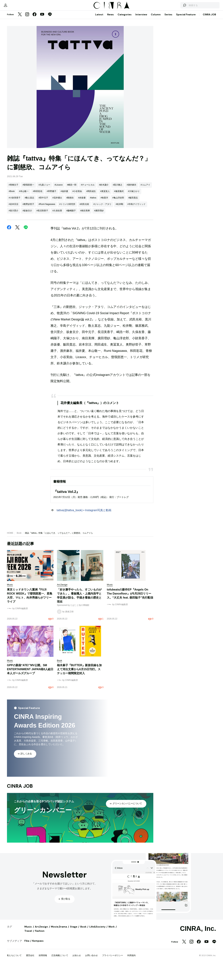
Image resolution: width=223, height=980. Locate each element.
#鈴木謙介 (104, 232)
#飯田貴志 (133, 245)
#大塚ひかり (134, 238)
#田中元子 (43, 245)
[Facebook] (34, 62)
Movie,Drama (59, 974)
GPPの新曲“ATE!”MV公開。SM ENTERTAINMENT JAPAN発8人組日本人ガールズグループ (30, 716)
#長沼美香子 (42, 258)
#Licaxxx (59, 232)
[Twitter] (20, 62)
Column (156, 62)
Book (19, 580)
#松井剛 (119, 251)
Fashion (40, 978)
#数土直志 (30, 245)
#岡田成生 (91, 238)
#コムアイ (145, 232)
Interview (141, 62)
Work (111, 974)
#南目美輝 (85, 258)
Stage (74, 974)
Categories (125, 62)
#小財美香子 (15, 245)
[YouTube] (42, 62)
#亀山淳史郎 (118, 245)
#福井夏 (64, 238)
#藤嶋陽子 (71, 258)
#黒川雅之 (118, 232)
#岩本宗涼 (14, 251)
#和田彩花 (38, 238)
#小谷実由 (77, 238)
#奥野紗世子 (28, 251)
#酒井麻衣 (132, 232)
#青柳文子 (14, 232)
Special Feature (186, 62)
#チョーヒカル (88, 232)
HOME (10, 580)
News (110, 62)
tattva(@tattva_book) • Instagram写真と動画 (84, 557)
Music (28, 974)
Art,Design (41, 974)
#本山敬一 (24, 238)
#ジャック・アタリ (102, 251)
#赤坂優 (82, 245)
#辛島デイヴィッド (137, 251)
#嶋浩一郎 (72, 232)
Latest (99, 62)
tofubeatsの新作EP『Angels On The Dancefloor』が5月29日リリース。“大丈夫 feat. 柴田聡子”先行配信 (130, 641)
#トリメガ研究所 (67, 251)
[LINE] (50, 62)
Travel (28, 978)
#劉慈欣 (70, 245)
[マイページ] (14, 51)
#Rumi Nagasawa (47, 251)
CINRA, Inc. (198, 976)
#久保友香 (57, 258)
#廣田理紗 (99, 258)
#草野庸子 (51, 238)
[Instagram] (27, 62)
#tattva (93, 245)
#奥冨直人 (105, 238)
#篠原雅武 (119, 238)
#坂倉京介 (27, 258)
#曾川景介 (14, 258)
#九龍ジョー (44, 232)
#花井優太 (57, 245)
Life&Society (97, 974)
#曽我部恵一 (28, 232)
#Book (12, 238)
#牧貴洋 (104, 245)
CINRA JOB (209, 62)
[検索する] (176, 51)
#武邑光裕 (84, 251)
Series (168, 62)
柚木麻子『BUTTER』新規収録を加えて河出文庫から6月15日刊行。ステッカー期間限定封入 (79, 716)
